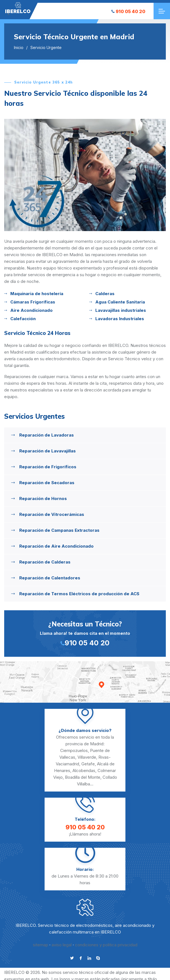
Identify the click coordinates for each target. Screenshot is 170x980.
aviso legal (62, 945)
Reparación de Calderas (45, 562)
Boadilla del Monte (83, 777)
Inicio (19, 47)
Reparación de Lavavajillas (48, 451)
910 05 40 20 (128, 11)
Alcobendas (84, 770)
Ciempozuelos (74, 750)
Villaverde (87, 757)
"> (18, 8)
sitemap (41, 945)
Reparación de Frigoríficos (48, 467)
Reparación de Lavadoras (47, 435)
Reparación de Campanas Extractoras (59, 530)
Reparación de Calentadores (50, 578)
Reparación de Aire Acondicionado (56, 546)
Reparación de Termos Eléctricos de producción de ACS (79, 594)
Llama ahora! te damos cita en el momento (85, 633)
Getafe (88, 764)
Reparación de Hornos (43, 498)
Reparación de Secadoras (47, 483)
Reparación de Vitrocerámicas (52, 514)
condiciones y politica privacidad (106, 945)
